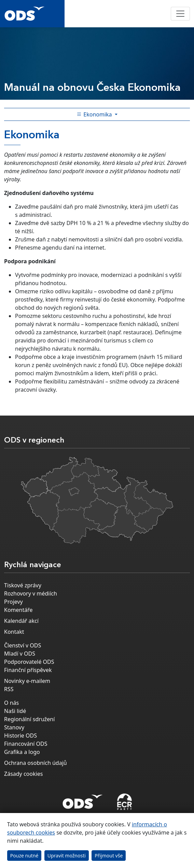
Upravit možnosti (67, 856)
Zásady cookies (23, 774)
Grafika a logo (22, 752)
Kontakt (14, 632)
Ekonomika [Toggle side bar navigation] (95, 114)
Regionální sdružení (29, 719)
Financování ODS (26, 744)
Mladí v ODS (20, 654)
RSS (9, 689)
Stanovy (14, 727)
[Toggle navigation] (180, 14)
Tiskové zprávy (23, 585)
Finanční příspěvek (28, 670)
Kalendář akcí (21, 621)
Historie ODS (20, 736)
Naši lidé (15, 711)
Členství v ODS (23, 645)
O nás (11, 703)
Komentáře (18, 610)
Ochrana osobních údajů (36, 763)
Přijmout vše (109, 856)
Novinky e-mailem (27, 681)
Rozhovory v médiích (31, 593)
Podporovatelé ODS (29, 662)
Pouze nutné (24, 856)
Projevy (13, 602)
